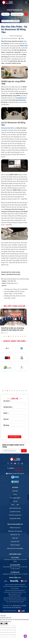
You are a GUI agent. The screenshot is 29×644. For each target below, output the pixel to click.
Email (5, 413)
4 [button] (11, 336)
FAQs (13, 505)
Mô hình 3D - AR (15, 535)
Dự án (15, 494)
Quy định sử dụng (15, 512)
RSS (18, 505)
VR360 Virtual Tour (15, 528)
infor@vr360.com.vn (18, 474)
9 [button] (23, 336)
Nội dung (6, 425)
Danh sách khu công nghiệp (15, 548)
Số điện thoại (7, 407)
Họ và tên (6, 401)
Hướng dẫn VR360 (15, 518)
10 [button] (25, 336)
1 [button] (4, 336)
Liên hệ (15, 501)
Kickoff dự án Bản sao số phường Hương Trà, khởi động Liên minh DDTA (14, 330)
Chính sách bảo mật (15, 508)
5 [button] (13, 336)
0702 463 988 (18, 470)
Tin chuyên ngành (15, 498)
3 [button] (9, 336)
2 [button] (6, 336)
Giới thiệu (15, 491)
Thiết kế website (15, 545)
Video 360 (15, 538)
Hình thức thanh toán (15, 515)
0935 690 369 (19, 468)
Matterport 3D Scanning (15, 531)
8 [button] (20, 336)
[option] (14, 322)
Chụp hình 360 (15, 541)
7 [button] (18, 336)
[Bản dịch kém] (6, 624)
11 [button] (26, 391)
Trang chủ (4, 21)
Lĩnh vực (6, 419)
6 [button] (16, 336)
